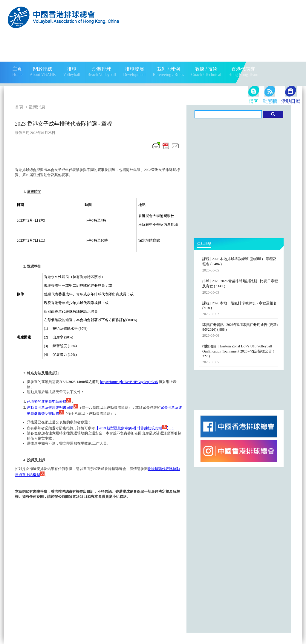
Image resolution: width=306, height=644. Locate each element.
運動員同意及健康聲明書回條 (52, 408)
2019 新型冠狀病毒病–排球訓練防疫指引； (134, 428)
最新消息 (37, 107)
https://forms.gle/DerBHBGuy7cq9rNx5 (129, 382)
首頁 (19, 107)
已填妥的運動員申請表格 (49, 402)
